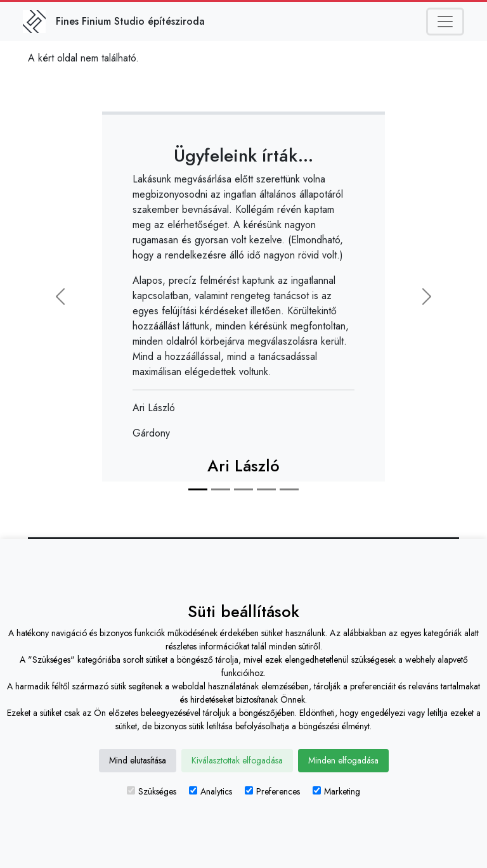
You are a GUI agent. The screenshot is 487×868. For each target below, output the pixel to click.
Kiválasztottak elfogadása (237, 760)
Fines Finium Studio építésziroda (130, 21)
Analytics (211, 791)
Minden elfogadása (343, 760)
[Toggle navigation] (445, 22)
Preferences (272, 791)
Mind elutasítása (138, 760)
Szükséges (152, 791)
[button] (60, 297)
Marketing (336, 791)
